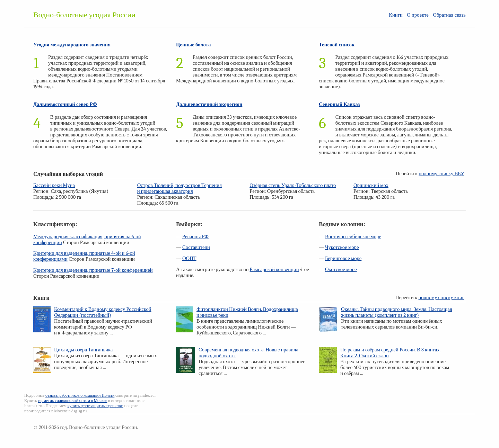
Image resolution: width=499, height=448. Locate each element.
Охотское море (341, 270)
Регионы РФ (195, 237)
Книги (396, 15)
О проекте (418, 15)
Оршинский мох (371, 185)
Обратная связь (449, 15)
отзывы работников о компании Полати (80, 395)
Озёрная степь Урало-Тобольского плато (293, 185)
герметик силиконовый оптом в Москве (72, 401)
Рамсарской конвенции (274, 270)
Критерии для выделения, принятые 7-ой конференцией (93, 270)
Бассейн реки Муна (54, 185)
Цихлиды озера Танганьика (83, 350)
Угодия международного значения (72, 45)
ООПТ (189, 258)
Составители (196, 247)
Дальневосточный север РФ (65, 104)
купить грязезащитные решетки (95, 406)
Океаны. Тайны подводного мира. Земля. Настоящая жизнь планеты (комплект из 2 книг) (397, 312)
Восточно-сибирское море (353, 237)
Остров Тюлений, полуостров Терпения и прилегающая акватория (180, 188)
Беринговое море (343, 258)
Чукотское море (342, 247)
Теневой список (337, 45)
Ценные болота (193, 45)
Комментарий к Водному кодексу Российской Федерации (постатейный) (103, 312)
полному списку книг (441, 298)
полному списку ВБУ (441, 174)
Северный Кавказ (339, 104)
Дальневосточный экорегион (209, 104)
